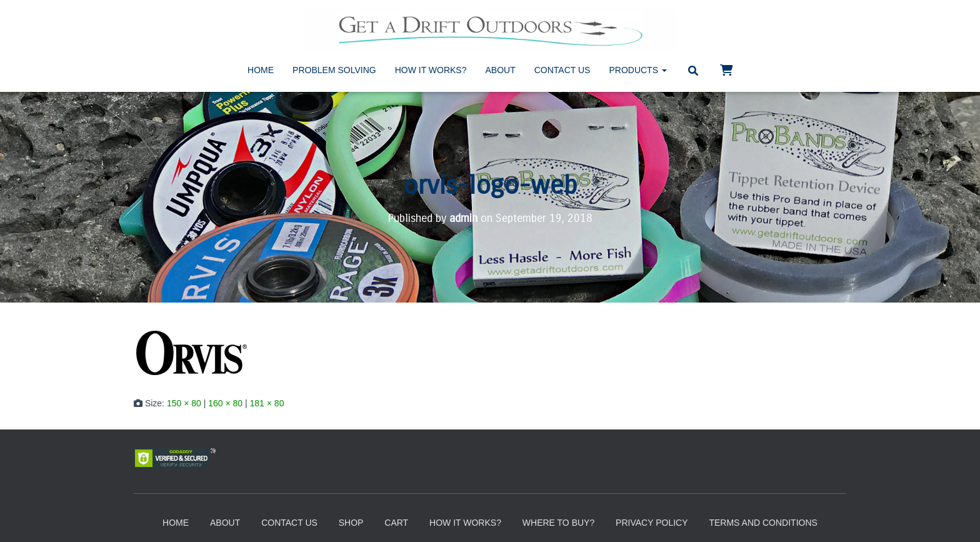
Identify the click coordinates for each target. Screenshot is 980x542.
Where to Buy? (558, 523)
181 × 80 (267, 403)
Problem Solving (334, 70)
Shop (351, 523)
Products (637, 70)
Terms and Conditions (763, 523)
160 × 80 (225, 403)
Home (261, 70)
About (501, 70)
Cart (396, 523)
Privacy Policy (652, 523)
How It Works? (431, 70)
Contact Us (562, 70)
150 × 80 (184, 403)
